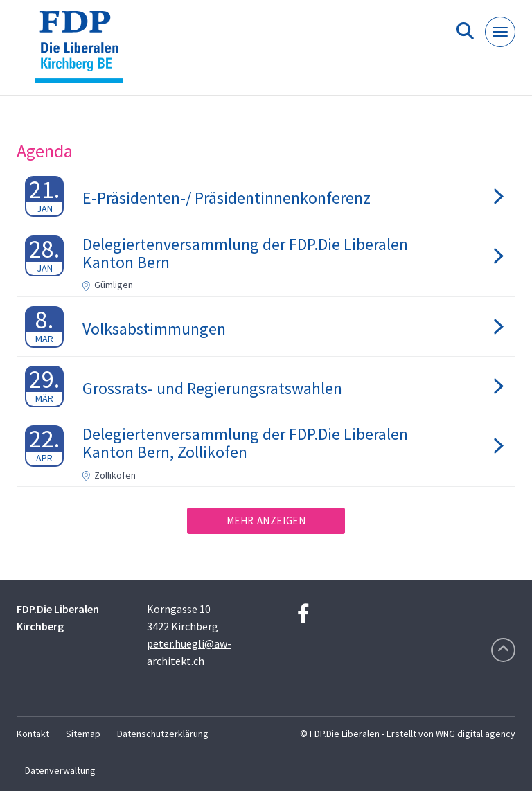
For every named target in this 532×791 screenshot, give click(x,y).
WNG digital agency (476, 734)
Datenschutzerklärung (163, 734)
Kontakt (33, 734)
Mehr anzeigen (266, 521)
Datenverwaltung (60, 770)
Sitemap (83, 734)
